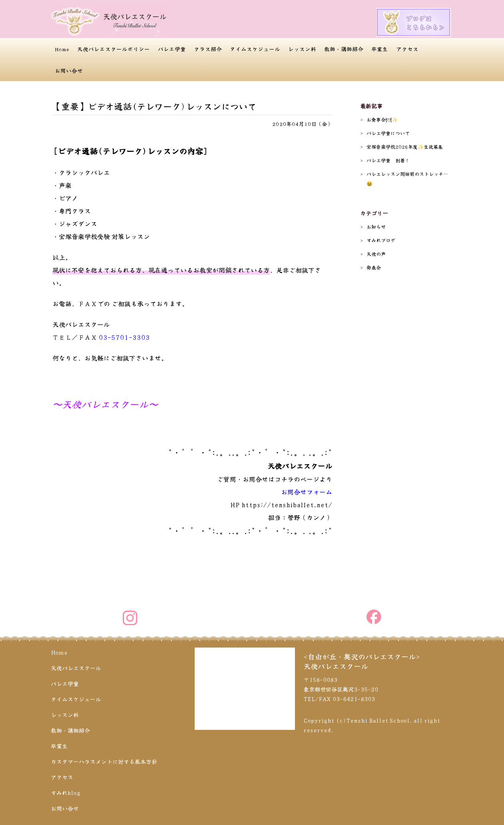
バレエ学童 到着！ (388, 160)
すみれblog (66, 793)
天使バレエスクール (76, 668)
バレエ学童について (388, 133)
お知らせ (376, 226)
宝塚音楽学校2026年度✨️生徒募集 (405, 146)
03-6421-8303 (354, 699)
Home (62, 49)
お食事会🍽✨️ (382, 119)
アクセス (407, 49)
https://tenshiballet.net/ (287, 504)
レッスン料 (302, 49)
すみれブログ (381, 240)
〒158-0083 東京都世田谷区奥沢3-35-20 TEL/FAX (341, 689)
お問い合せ (69, 70)
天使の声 (376, 254)
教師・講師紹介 (344, 49)
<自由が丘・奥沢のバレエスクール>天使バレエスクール (362, 661)
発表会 (374, 267)
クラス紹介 (208, 49)
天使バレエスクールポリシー (114, 49)
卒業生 (380, 49)
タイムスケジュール (255, 49)
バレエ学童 (172, 49)
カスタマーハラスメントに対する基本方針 (104, 761)
